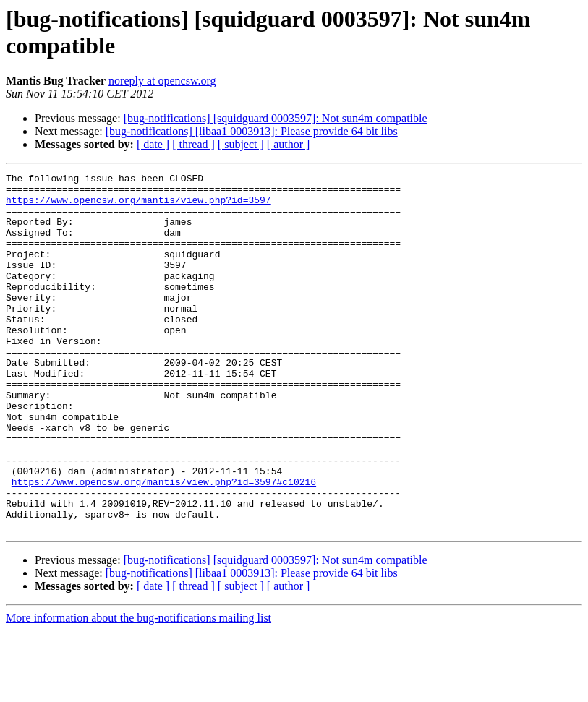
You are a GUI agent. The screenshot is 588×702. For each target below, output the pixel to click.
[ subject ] (241, 144)
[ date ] (153, 144)
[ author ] (289, 144)
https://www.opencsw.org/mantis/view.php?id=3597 (139, 206)
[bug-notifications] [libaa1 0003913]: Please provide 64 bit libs (252, 131)
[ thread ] (193, 144)
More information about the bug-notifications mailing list (139, 689)
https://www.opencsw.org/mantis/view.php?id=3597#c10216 (164, 544)
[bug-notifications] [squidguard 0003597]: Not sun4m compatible (276, 118)
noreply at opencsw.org (162, 81)
